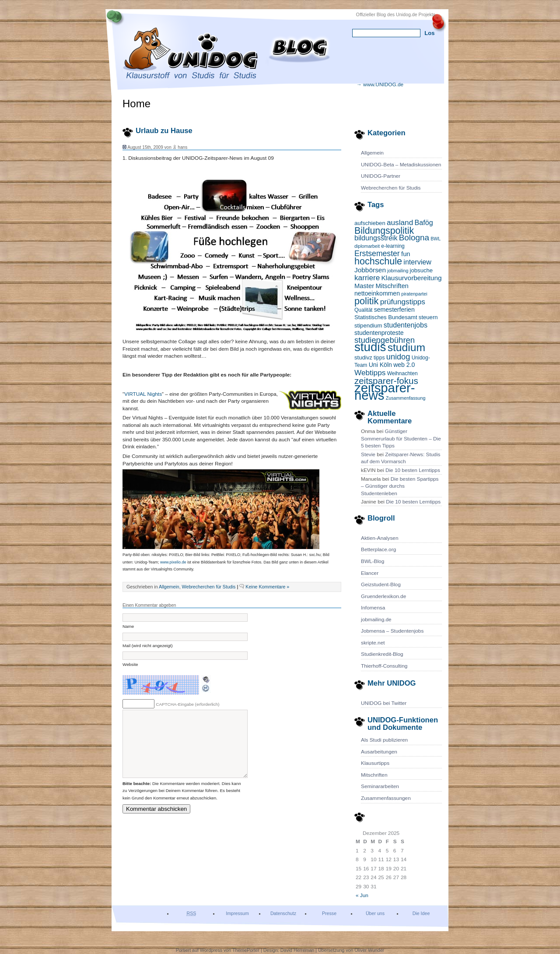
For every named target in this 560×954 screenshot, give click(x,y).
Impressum (237, 913)
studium (406, 347)
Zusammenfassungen (386, 798)
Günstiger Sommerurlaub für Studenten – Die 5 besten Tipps (401, 438)
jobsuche (421, 270)
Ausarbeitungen (379, 752)
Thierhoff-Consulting (384, 666)
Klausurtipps (375, 763)
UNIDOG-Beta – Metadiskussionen (401, 165)
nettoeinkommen (377, 293)
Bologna (414, 238)
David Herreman (298, 950)
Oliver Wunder (369, 950)
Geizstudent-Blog (381, 584)
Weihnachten (402, 373)
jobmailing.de (376, 620)
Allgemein (372, 153)
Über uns (375, 913)
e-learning (393, 246)
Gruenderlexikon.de (383, 596)
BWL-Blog (373, 561)
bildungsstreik (376, 238)
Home (136, 104)
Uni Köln (380, 365)
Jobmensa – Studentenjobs (392, 631)
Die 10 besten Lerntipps (413, 470)
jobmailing (398, 271)
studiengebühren (385, 340)
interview (417, 262)
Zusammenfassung (406, 398)
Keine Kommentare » (267, 587)
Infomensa (373, 608)
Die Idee (421, 913)
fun (406, 254)
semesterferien (394, 310)
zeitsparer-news (385, 391)
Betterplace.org (378, 549)
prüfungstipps (403, 302)
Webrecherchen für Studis (391, 188)
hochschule (378, 261)
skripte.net (373, 643)
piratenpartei (414, 294)
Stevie (368, 454)
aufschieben (370, 223)
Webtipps (370, 373)
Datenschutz (283, 913)
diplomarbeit (367, 246)
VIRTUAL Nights (143, 394)
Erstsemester (377, 253)
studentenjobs (406, 325)
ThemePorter (246, 950)
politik (366, 301)
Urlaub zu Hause (164, 131)
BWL (436, 239)
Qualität (363, 310)
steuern (428, 317)
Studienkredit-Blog (382, 654)
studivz (363, 357)
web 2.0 (404, 365)
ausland (400, 222)
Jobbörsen (370, 270)
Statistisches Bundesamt (386, 317)
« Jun (362, 895)
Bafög (424, 222)
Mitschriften (392, 286)
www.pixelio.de (173, 562)
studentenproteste (379, 333)
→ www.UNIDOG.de (380, 84)
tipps (379, 358)
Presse (329, 913)
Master (364, 286)
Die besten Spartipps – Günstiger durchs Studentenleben (400, 486)
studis (370, 347)
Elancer (370, 573)
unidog (398, 357)
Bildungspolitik (384, 231)
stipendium (368, 326)
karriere (367, 278)
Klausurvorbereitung (412, 278)
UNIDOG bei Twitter (384, 703)
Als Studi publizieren (384, 740)
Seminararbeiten (380, 786)
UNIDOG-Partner (381, 176)
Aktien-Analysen (380, 538)
